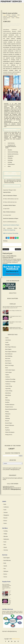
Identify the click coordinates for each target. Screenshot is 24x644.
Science (5, 523)
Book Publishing (9, 356)
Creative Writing (9, 391)
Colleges (5, 534)
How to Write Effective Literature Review (9, 257)
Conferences (14, 15)
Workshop (17, 18)
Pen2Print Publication (10, 405)
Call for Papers (9, 372)
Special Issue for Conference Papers (11, 225)
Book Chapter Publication (11, 347)
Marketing (7, 400)
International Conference (13, 16)
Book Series (8, 358)
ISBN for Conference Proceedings (11, 233)
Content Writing (9, 386)
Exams (5, 510)
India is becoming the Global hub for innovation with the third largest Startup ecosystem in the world (7, 587)
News (5, 545)
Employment (6, 539)
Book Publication (9, 354)
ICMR (18, 15)
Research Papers (9, 423)
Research (7, 421)
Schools (5, 547)
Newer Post (6, 249)
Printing (7, 412)
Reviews (7, 428)
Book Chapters (8, 349)
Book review (8, 361)
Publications (8, 414)
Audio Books (8, 340)
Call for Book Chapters (10, 370)
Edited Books (8, 393)
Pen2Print (7, 402)
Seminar (13, 18)
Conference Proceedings (10, 379)
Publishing (7, 418)
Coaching (5, 531)
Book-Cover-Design (9, 365)
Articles (7, 338)
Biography (7, 345)
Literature (6, 512)
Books (7, 368)
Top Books (8, 430)
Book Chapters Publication (11, 352)
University (6, 550)
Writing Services (9, 435)
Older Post (18, 249)
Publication (6, 571)
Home (4, 15)
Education (6, 536)
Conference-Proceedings (10, 382)
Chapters (7, 375)
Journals (5, 566)
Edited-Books (8, 395)
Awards (7, 342)
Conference (8, 15)
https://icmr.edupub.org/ (10, 230)
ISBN (6, 398)
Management (6, 515)
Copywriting (8, 388)
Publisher (7, 416)
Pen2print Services (9, 407)
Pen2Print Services (11, 1)
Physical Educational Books (11, 409)
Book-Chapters (8, 363)
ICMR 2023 (5, 16)
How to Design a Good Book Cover (15, 311)
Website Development (10, 432)
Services (5, 577)
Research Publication (10, 425)
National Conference (7, 18)
